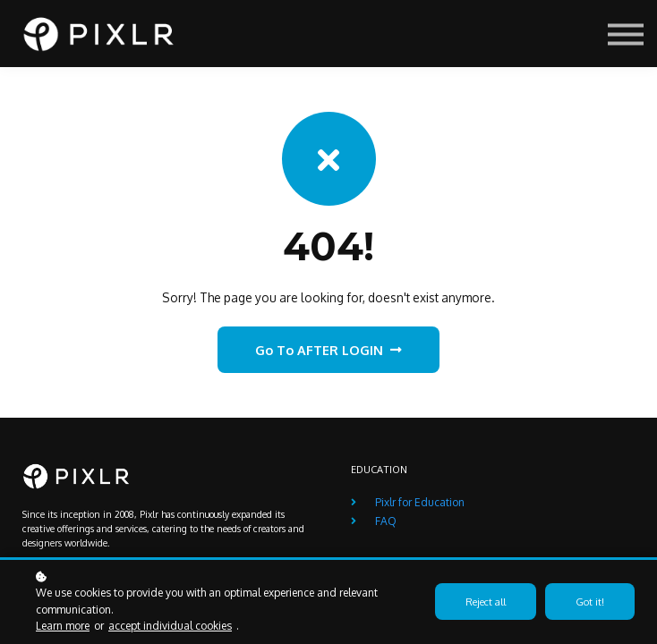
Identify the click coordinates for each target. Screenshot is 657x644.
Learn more (63, 626)
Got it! (590, 602)
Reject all (486, 602)
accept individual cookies (170, 626)
